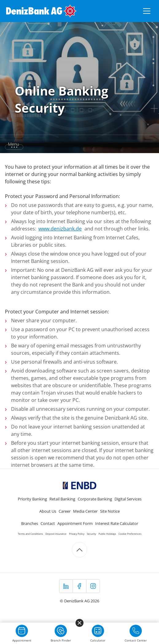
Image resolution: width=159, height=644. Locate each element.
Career (65, 511)
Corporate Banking (95, 499)
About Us (48, 511)
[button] (79, 144)
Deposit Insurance (56, 534)
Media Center (85, 511)
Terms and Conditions (30, 534)
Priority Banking (32, 499)
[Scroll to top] (79, 550)
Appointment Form (75, 523)
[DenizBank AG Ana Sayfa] (41, 11)
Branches (30, 523)
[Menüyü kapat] (79, 623)
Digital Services (128, 499)
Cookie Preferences (130, 534)
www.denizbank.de (60, 229)
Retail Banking (62, 499)
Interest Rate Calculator (117, 523)
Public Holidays (107, 534)
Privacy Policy (77, 534)
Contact (48, 523)
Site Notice (110, 511)
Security (91, 534)
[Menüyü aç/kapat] (147, 11)
